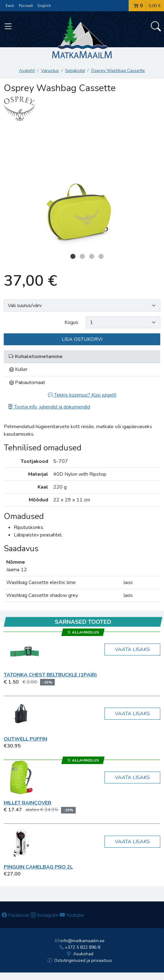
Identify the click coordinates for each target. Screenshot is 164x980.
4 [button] (101, 256)
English (44, 6)
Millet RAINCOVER (28, 803)
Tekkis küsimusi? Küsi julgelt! (82, 395)
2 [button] (82, 256)
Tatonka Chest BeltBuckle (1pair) (50, 675)
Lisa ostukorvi (82, 339)
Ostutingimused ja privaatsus (80, 960)
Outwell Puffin (26, 739)
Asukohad (80, 954)
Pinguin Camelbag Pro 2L (38, 867)
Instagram (45, 915)
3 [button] (92, 256)
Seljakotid (75, 71)
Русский (26, 6)
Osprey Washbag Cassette (118, 71)
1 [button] (73, 256)
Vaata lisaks (132, 649)
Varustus (50, 71)
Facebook (16, 915)
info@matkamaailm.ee (80, 941)
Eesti (10, 6)
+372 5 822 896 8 (80, 947)
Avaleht (27, 71)
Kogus (71, 322)
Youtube (72, 915)
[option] (82, 188)
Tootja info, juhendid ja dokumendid (49, 407)
